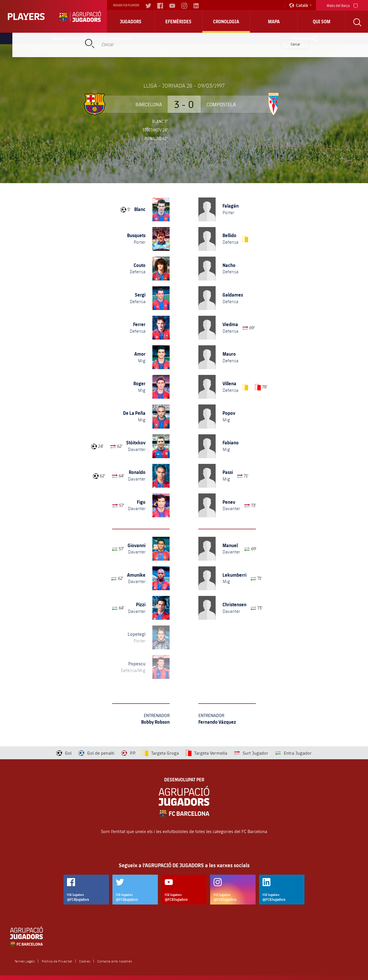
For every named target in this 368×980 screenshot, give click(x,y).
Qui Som (322, 22)
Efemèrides (178, 22)
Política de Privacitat (57, 961)
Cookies (85, 961)
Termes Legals (25, 961)
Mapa (274, 22)
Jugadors (131, 22)
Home (58, 38)
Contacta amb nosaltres (115, 961)
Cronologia (226, 22)
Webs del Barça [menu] (342, 5)
